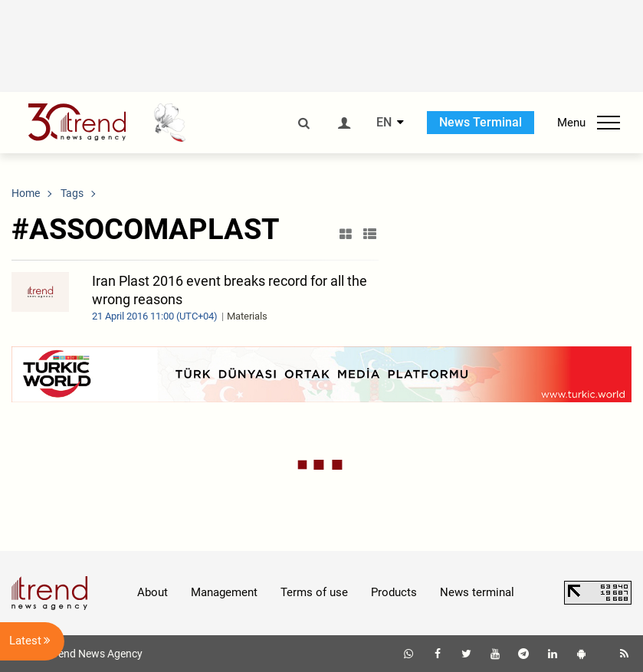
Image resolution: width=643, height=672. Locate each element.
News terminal (477, 592)
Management (224, 592)
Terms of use (314, 592)
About (153, 592)
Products (394, 592)
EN (384, 123)
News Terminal (481, 122)
